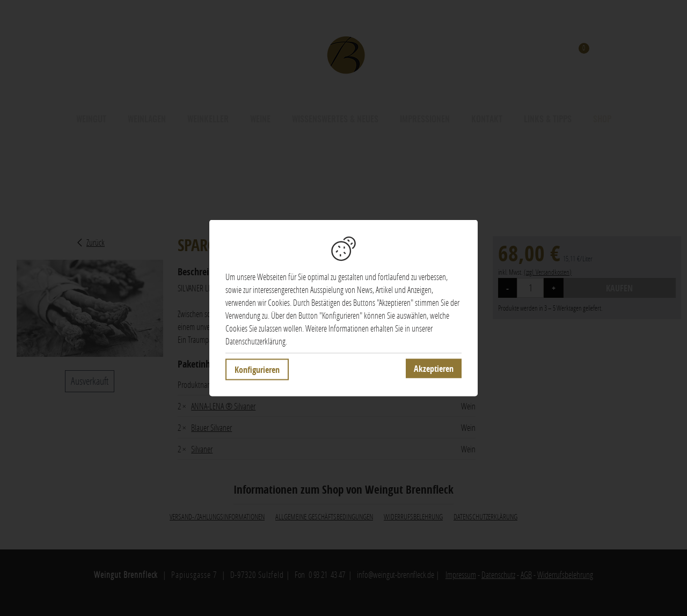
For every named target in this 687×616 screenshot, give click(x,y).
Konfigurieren (257, 370)
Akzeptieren (434, 369)
